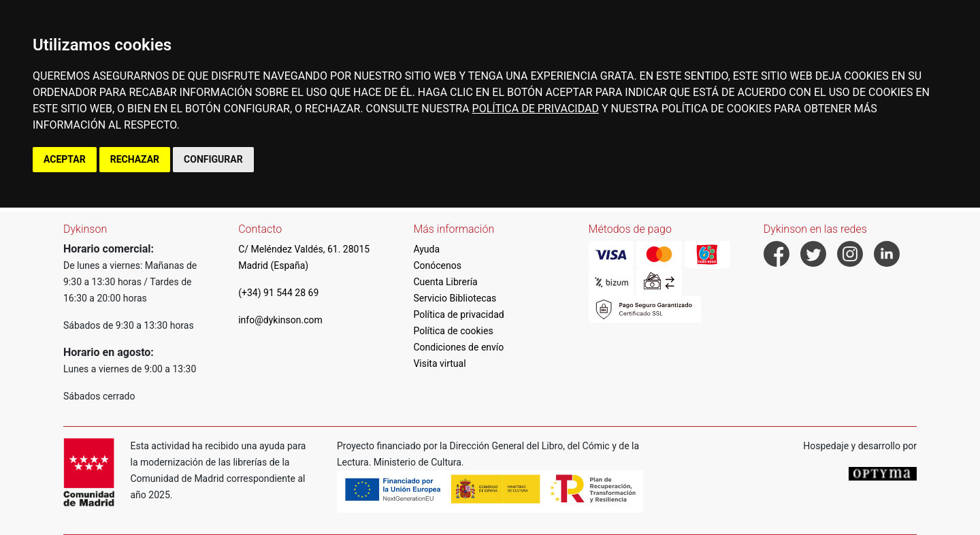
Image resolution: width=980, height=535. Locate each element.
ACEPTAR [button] (65, 159)
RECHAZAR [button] (135, 159)
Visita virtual (439, 363)
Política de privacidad (458, 314)
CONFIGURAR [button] (213, 159)
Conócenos (437, 265)
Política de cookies (453, 331)
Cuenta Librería (445, 282)
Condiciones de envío (458, 347)
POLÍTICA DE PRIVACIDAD (536, 109)
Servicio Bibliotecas (455, 298)
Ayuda (426, 249)
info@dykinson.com (280, 320)
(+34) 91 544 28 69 (278, 293)
